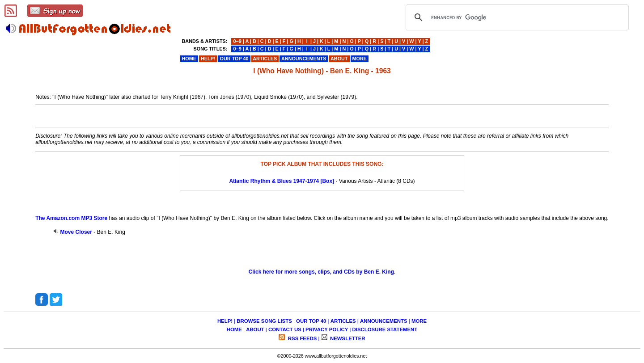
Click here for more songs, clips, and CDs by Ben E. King (321, 272)
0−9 (237, 41)
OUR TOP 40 (311, 321)
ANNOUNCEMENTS (384, 321)
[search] (516, 17)
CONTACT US (285, 329)
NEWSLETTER (347, 338)
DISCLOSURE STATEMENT (385, 329)
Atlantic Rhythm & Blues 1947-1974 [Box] (282, 181)
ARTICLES (343, 321)
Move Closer (76, 232)
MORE (419, 321)
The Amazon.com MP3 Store (71, 218)
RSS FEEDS (302, 338)
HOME (234, 329)
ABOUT (255, 329)
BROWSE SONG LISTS (264, 321)
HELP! (225, 321)
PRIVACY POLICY (327, 329)
